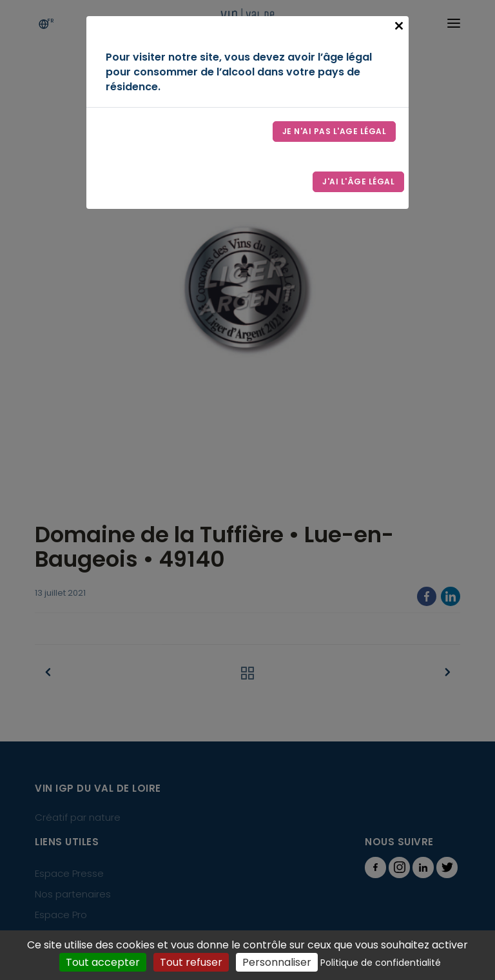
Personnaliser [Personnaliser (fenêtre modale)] (277, 962)
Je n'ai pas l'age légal (335, 131)
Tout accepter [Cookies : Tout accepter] (103, 962)
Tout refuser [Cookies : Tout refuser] (191, 962)
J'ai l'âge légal (358, 181)
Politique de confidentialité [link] (381, 963)
